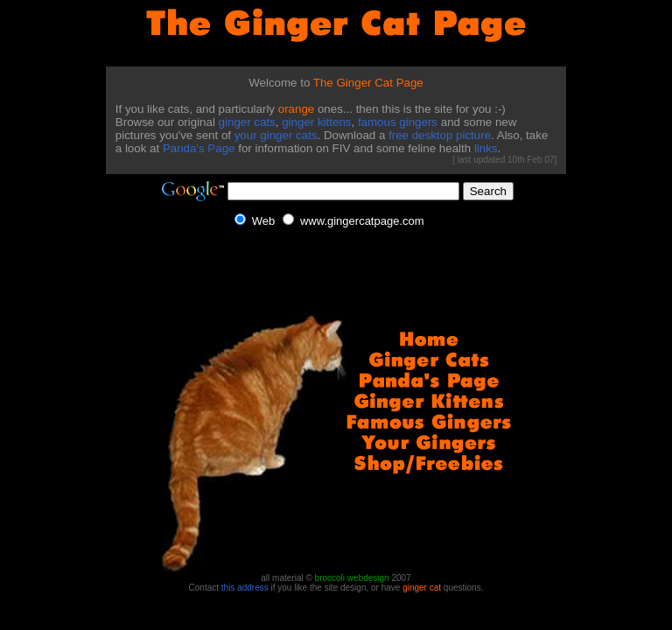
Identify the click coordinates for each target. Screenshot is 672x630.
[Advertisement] (65, 418)
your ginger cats (276, 135)
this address (245, 588)
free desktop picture (440, 135)
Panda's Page (199, 148)
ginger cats (247, 122)
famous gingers (398, 122)
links (486, 148)
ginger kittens (316, 122)
